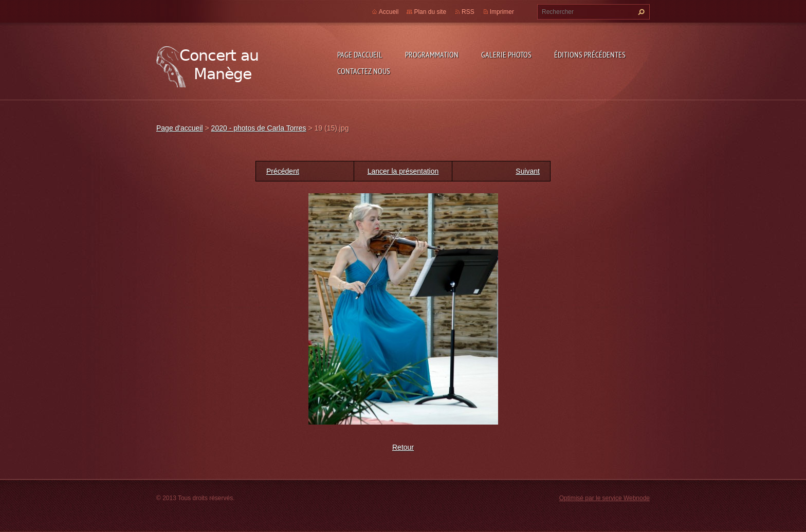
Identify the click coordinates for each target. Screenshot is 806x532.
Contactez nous (364, 71)
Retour (403, 447)
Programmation (432, 54)
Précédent (283, 171)
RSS (468, 12)
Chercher (640, 12)
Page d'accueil (360, 54)
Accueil (389, 12)
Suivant (528, 171)
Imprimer (502, 12)
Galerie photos (506, 54)
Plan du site (430, 12)
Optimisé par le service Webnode (604, 498)
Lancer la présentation (403, 171)
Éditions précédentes (590, 54)
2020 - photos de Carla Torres (259, 128)
